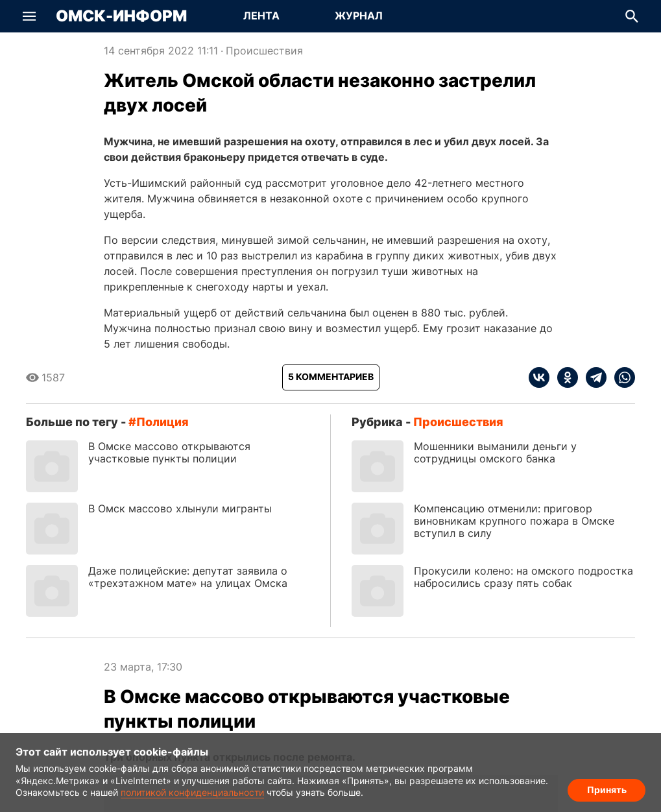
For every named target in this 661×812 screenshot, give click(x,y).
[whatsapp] (621, 377)
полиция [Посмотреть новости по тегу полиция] (162, 422)
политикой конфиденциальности (192, 792)
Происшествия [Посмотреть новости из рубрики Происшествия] (264, 51)
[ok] (564, 377)
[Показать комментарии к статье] (331, 377)
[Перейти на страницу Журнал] (359, 16)
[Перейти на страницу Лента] (261, 16)
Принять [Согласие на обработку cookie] (607, 790)
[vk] (539, 377)
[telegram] (592, 377)
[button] (29, 16)
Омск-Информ (121, 16)
